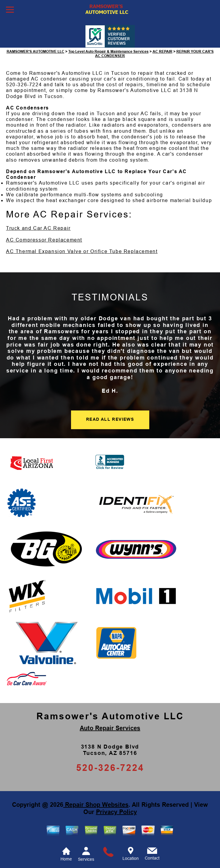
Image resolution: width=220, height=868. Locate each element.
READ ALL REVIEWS (110, 419)
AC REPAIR (163, 52)
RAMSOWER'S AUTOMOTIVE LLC (36, 52)
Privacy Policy (116, 812)
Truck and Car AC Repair (38, 228)
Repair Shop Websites (96, 805)
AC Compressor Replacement (44, 240)
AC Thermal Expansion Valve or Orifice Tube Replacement (82, 251)
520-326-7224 (24, 85)
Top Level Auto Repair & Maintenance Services (108, 52)
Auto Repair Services (110, 728)
